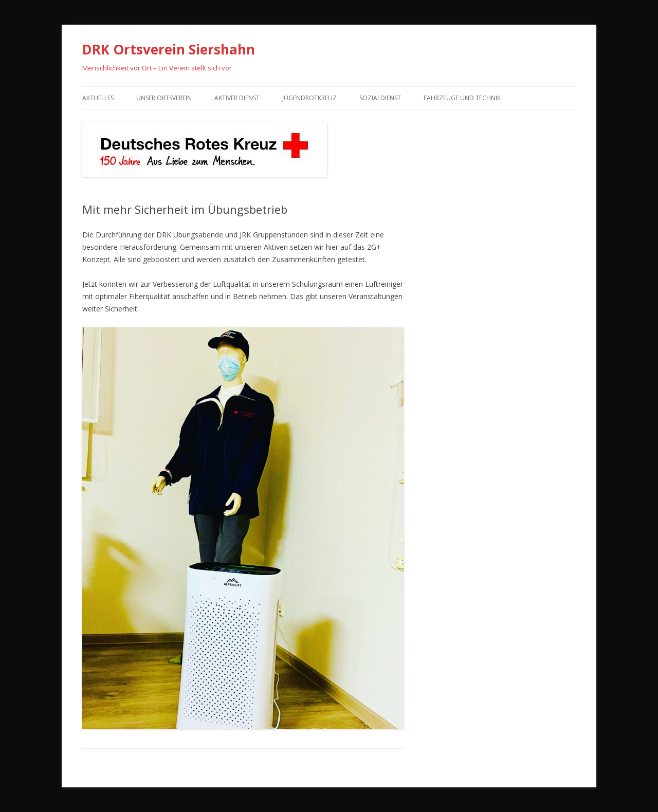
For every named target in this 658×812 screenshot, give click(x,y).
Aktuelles (98, 98)
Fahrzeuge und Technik (462, 98)
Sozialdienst (380, 98)
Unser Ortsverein (164, 98)
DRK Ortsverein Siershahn (169, 49)
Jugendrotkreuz (309, 98)
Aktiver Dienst (237, 98)
